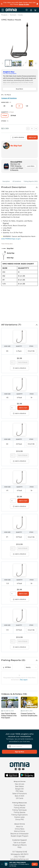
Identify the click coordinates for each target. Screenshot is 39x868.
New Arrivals (20, 782)
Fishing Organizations (19, 813)
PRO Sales (19, 789)
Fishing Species (20, 811)
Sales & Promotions (20, 792)
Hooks (20, 13)
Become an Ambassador (19, 832)
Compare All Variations (9, 96)
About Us (19, 825)
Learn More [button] (31, 164)
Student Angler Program (20, 834)
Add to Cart (32, 136)
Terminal (13, 13)
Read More (19, 87)
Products (4, 13)
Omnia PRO (20, 818)
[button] (19, 186)
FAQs (19, 846)
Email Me (31, 349)
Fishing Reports (20, 804)
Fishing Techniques (19, 808)
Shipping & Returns (20, 843)
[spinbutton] (13, 361)
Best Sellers (19, 785)
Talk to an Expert (20, 841)
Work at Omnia (19, 830)
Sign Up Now (19, 750)
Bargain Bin (20, 787)
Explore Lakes (19, 815)
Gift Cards (20, 797)
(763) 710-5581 (19, 855)
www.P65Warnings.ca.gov (11, 237)
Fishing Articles (20, 806)
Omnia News (20, 827)
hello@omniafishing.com (19, 857)
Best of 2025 (19, 794)
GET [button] (35, 864)
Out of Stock (23, 361)
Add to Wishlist (18, 136)
